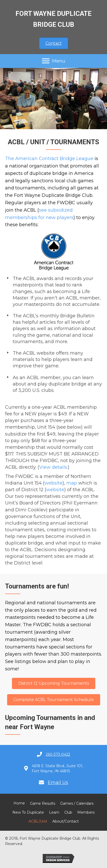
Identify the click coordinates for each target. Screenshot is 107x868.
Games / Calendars (77, 803)
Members (86, 812)
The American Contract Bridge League (49, 159)
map (72, 483)
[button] (54, 43)
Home (19, 803)
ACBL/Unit (38, 821)
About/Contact (66, 821)
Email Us (58, 782)
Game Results (43, 803)
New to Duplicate (28, 812)
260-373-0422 (58, 754)
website (53, 483)
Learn (54, 812)
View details (53, 467)
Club (68, 812)
